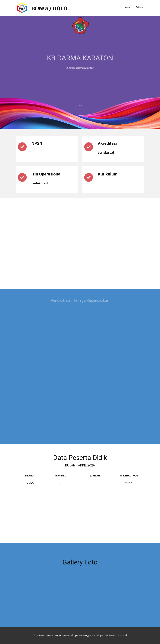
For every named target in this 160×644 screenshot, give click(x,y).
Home (127, 7)
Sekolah (140, 7)
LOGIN (80, 112)
